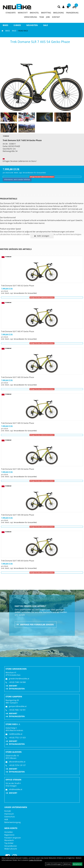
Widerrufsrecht (11, 849)
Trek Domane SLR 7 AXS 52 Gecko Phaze (18, 423)
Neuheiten (32, 25)
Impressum (9, 814)
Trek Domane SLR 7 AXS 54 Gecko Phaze (40, 42)
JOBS (48, 17)
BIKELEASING (59, 13)
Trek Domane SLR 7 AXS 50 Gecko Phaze (18, 377)
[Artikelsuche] (59, 7)
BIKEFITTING (46, 13)
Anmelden (9, 832)
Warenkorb (9, 840)
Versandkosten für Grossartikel (34, 173)
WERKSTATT (23, 13)
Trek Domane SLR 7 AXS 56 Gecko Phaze (18, 469)
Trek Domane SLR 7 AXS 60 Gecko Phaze (18, 561)
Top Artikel (9, 843)
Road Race (23, 31)
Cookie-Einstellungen (54, 864)
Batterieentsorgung (12, 822)
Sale (45, 25)
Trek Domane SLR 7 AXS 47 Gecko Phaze (18, 331)
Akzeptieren (77, 864)
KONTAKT (56, 17)
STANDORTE (11, 13)
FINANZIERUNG (72, 13)
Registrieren (9, 835)
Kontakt (8, 811)
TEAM (42, 17)
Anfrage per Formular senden (37, 625)
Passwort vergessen (13, 838)
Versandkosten (11, 846)
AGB (6, 819)
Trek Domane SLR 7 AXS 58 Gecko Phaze (18, 515)
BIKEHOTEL (34, 13)
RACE (14, 31)
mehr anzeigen (43, 236)
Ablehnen (67, 864)
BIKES (5, 25)
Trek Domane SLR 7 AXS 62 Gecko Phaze (18, 286)
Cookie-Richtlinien (35, 860)
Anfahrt (13, 686)
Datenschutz (10, 817)
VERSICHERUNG (31, 17)
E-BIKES (17, 25)
